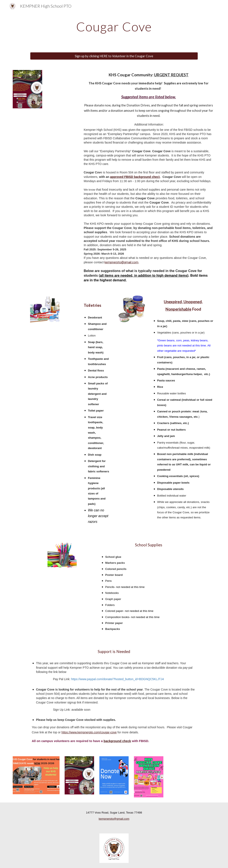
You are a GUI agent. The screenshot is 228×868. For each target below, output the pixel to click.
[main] (114, 27)
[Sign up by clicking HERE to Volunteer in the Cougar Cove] (114, 56)
